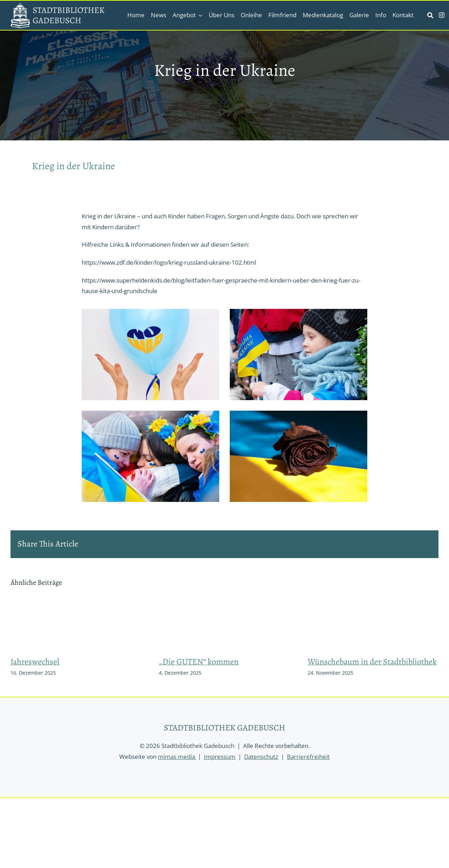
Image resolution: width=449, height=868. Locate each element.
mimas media (177, 757)
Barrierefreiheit (308, 757)
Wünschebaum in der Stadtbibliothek (372, 662)
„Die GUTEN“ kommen (199, 662)
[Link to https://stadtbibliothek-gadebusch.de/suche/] (430, 15)
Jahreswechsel (35, 662)
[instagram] (442, 15)
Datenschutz (261, 757)
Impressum (220, 757)
